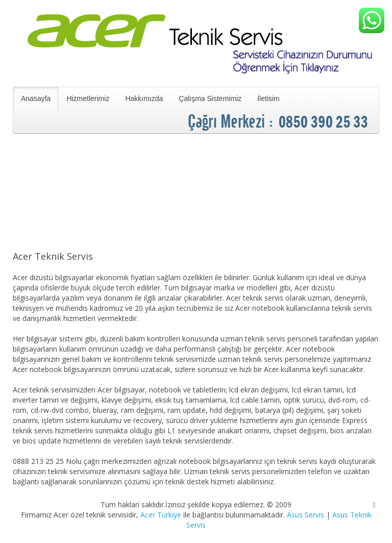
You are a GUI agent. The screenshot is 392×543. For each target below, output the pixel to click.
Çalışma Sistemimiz (210, 98)
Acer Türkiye (161, 515)
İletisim (268, 98)
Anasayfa (36, 98)
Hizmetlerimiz (88, 98)
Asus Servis (305, 515)
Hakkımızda (144, 98)
